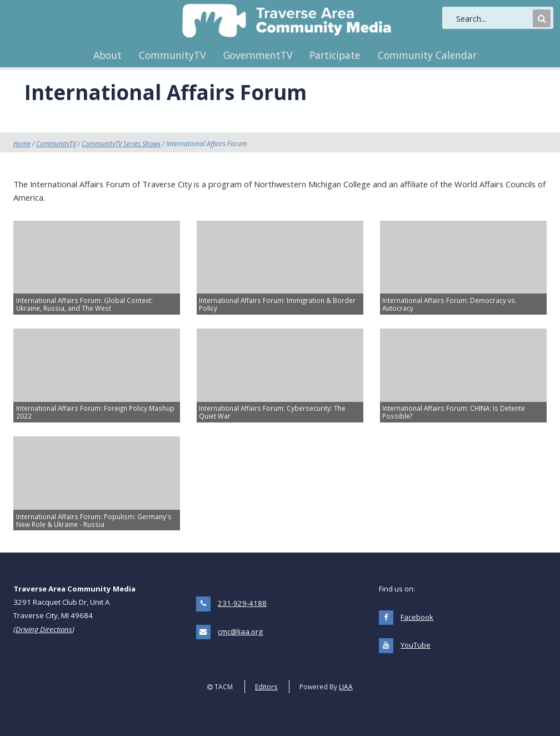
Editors (266, 687)
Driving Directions (44, 629)
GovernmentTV (258, 55)
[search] (493, 18)
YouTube (416, 645)
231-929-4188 (242, 603)
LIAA (346, 687)
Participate (335, 55)
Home (22, 143)
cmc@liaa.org (240, 631)
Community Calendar (427, 55)
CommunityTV (172, 55)
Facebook (417, 617)
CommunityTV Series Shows (121, 143)
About (107, 55)
